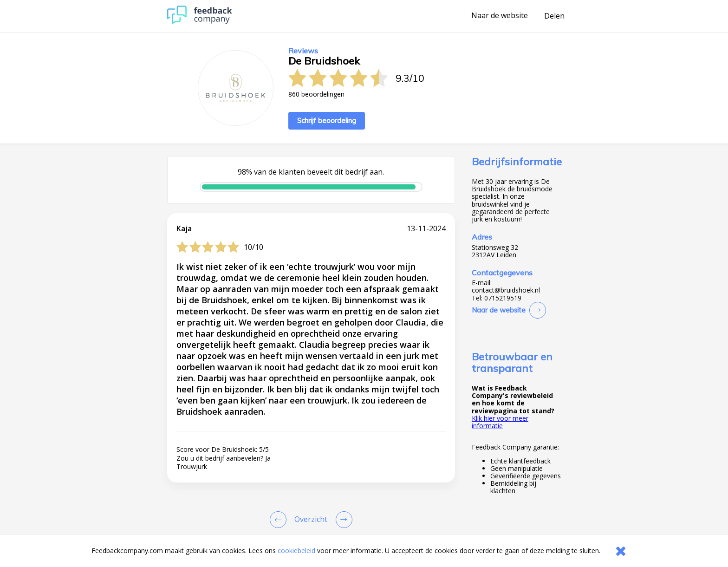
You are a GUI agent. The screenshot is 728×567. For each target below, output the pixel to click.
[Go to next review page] (342, 520)
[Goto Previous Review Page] (280, 520)
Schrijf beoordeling (327, 121)
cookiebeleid (296, 551)
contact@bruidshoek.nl (506, 290)
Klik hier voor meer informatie (500, 422)
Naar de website (500, 16)
